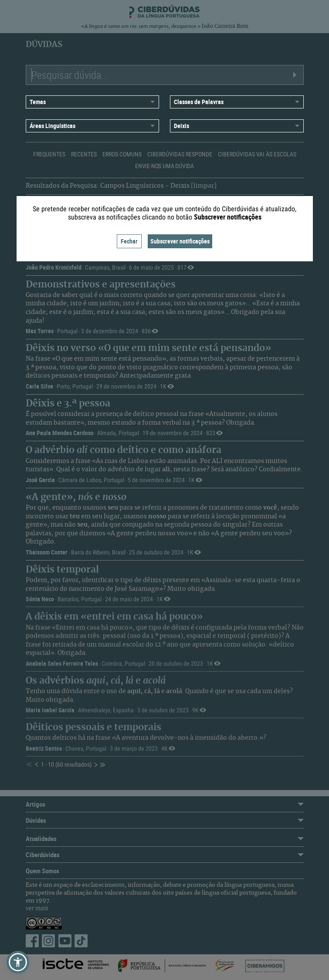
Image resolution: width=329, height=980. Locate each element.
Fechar (129, 241)
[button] (18, 962)
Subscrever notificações (180, 241)
